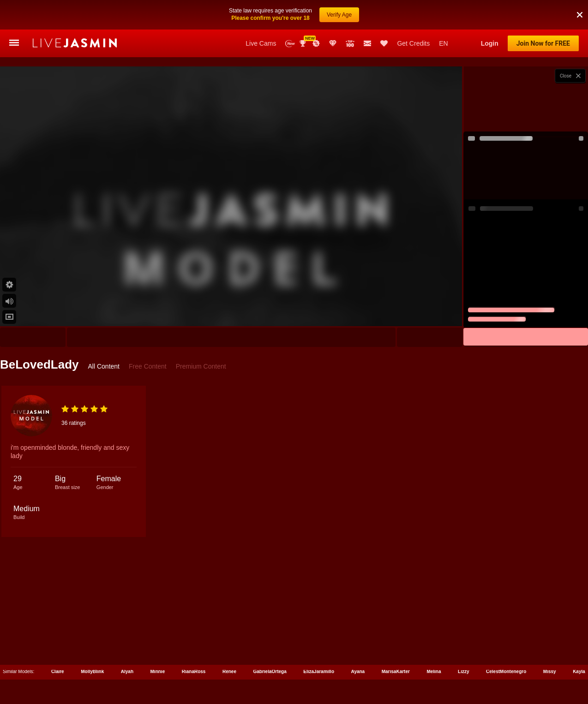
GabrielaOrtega (270, 671)
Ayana (358, 671)
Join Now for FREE (543, 43)
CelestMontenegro (506, 671)
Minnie (158, 671)
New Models (290, 44)
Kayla (579, 671)
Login (490, 43)
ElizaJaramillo (319, 671)
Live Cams (261, 43)
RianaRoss (194, 671)
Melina (434, 671)
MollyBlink (92, 671)
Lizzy (463, 671)
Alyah (127, 671)
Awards (304, 43)
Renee (229, 671)
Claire (58, 671)
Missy (550, 671)
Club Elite (333, 43)
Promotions (316, 43)
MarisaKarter (396, 671)
